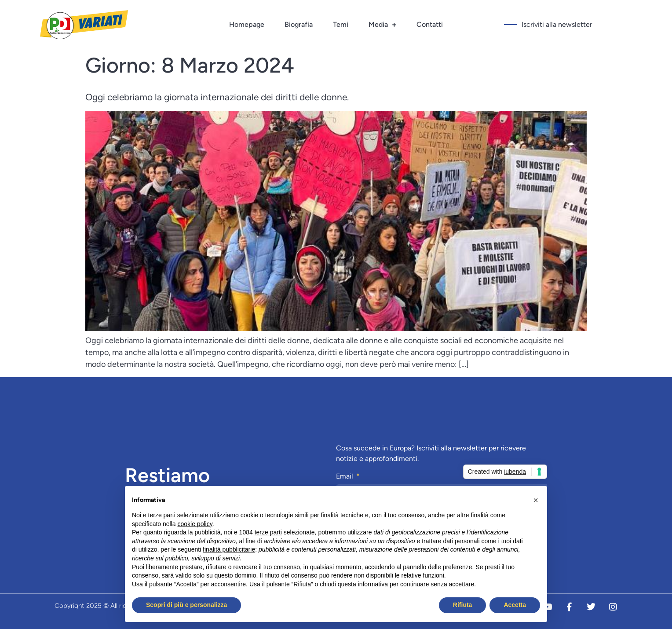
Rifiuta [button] (463, 605)
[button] (536, 500)
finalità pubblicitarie (229, 549)
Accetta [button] (515, 605)
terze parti (268, 532)
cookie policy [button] (195, 524)
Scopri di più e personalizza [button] (186, 605)
